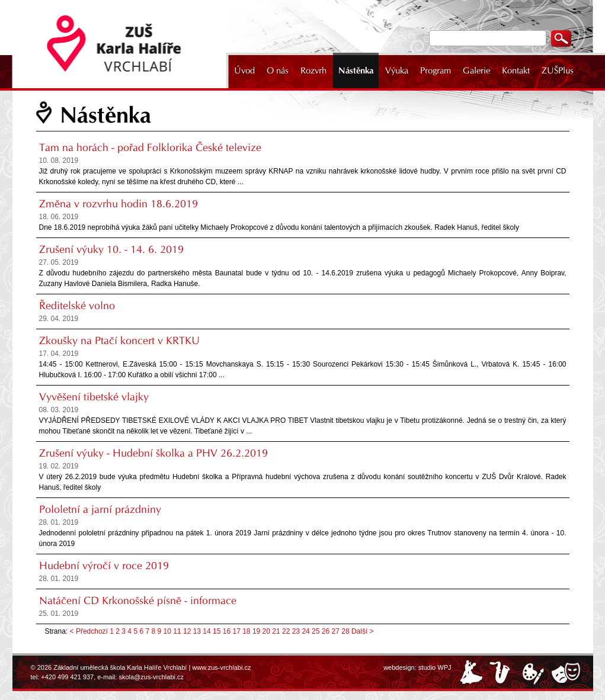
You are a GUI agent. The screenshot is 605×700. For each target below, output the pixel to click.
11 (177, 631)
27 (336, 631)
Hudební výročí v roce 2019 (104, 566)
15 (217, 631)
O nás (278, 70)
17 (236, 631)
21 (276, 631)
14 (207, 631)
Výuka (397, 70)
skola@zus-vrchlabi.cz (151, 677)
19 (256, 631)
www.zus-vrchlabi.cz (221, 667)
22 (286, 631)
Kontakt (516, 70)
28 (345, 631)
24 (305, 631)
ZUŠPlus (558, 70)
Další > (363, 631)
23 (296, 631)
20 (266, 631)
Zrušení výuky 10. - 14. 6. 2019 (111, 249)
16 (227, 631)
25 (316, 631)
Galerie (476, 70)
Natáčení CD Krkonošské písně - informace (138, 601)
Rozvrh (313, 70)
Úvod (244, 70)
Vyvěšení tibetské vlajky (94, 397)
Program (436, 70)
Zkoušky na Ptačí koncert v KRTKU (119, 341)
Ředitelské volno (77, 306)
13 (197, 631)
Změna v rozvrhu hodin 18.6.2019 (119, 204)
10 (167, 631)
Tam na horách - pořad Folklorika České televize (150, 147)
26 (326, 631)
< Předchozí (89, 631)
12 (187, 631)
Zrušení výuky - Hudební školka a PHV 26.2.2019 (153, 453)
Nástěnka (356, 70)
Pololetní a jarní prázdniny (100, 509)
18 (246, 631)
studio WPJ (435, 667)
